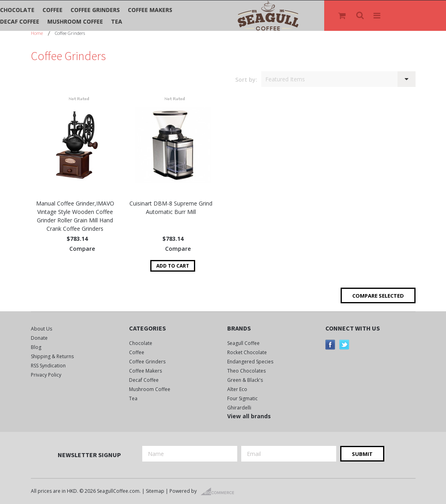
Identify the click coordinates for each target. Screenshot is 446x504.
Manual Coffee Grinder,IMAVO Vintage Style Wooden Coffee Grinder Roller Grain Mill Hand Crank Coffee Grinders (75, 216)
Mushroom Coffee (75, 21)
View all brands (249, 416)
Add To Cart (173, 266)
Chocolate (17, 10)
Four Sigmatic (242, 398)
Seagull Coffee (243, 343)
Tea (117, 21)
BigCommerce (220, 492)
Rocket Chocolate (247, 352)
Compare (82, 249)
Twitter (344, 345)
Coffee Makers (150, 10)
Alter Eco (237, 389)
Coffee (52, 10)
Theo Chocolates (246, 371)
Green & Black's (245, 380)
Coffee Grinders (95, 10)
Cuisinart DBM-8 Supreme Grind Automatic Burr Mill (171, 208)
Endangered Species (250, 362)
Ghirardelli (239, 408)
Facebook (330, 345)
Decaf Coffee (20, 21)
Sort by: (246, 80)
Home (37, 33)
